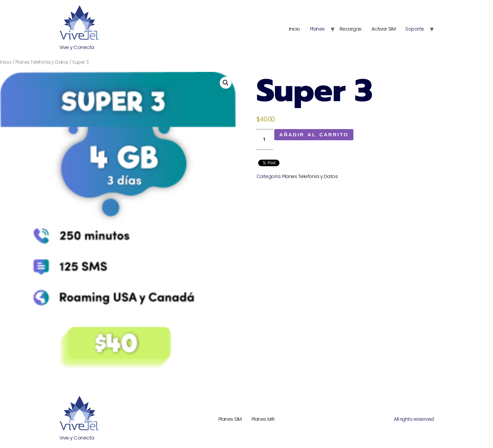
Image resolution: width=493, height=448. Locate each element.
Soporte (415, 29)
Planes (317, 29)
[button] (226, 83)
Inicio (295, 29)
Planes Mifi (263, 419)
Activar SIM (384, 29)
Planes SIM (230, 419)
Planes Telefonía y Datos (42, 62)
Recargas (351, 29)
